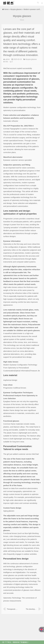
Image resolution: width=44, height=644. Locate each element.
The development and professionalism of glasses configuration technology (33, 609)
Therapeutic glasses (11, 609)
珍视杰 (8, 3)
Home (6, 9)
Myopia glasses (16, 9)
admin (8, 59)
